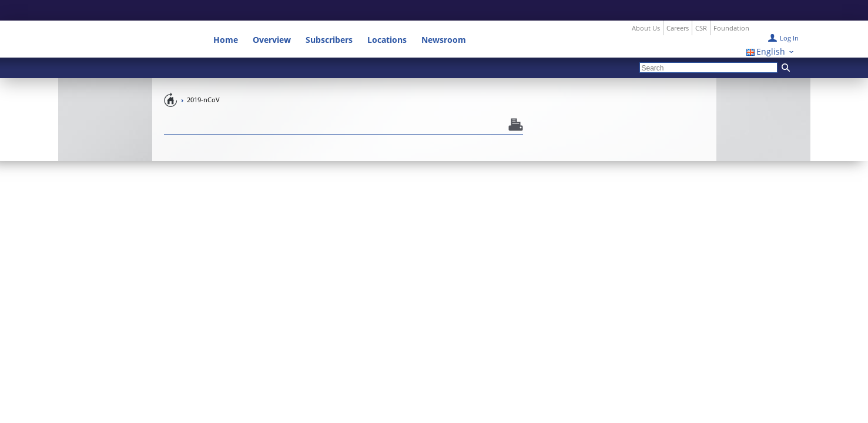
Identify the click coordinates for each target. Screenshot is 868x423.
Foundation (731, 7)
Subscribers (329, 19)
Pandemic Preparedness (171, 79)
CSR (701, 7)
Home (226, 19)
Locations (387, 19)
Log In (789, 17)
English (771, 31)
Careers (678, 7)
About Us (646, 7)
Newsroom (444, 19)
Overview (272, 19)
